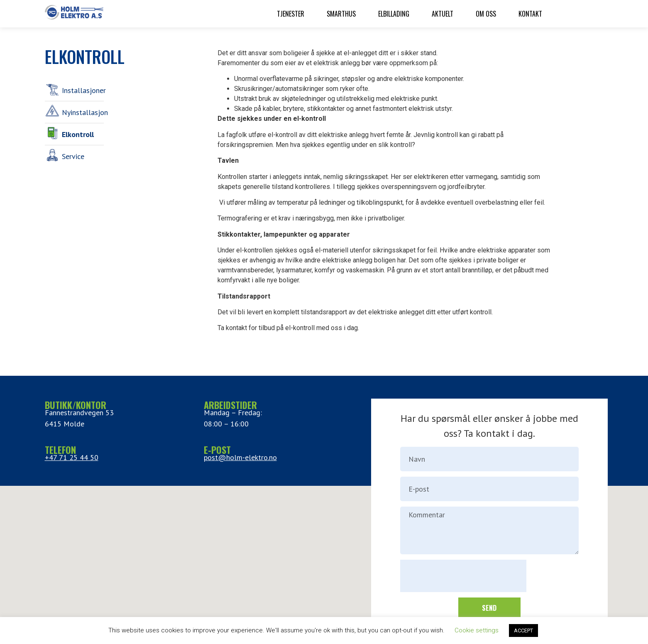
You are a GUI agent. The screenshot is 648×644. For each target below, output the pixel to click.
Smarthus (341, 14)
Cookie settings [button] (477, 630)
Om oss (486, 14)
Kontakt (530, 14)
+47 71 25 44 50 (72, 457)
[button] (324, 553)
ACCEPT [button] (523, 631)
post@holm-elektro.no (240, 457)
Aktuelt (443, 14)
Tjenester (291, 14)
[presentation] (463, 576)
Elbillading (394, 14)
